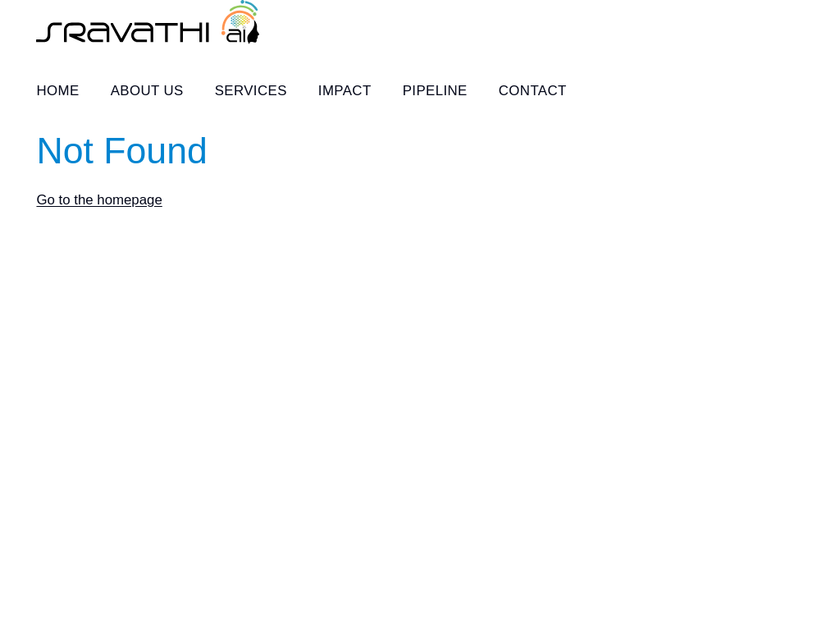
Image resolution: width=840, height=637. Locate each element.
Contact (533, 91)
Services (251, 91)
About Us (147, 91)
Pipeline (435, 91)
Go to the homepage (99, 200)
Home (57, 91)
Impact (345, 91)
